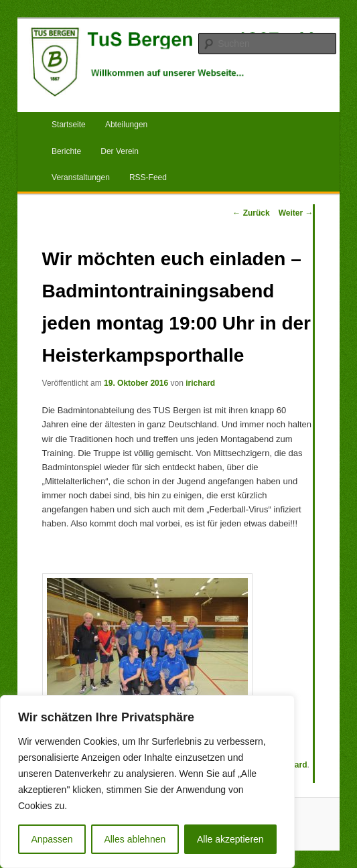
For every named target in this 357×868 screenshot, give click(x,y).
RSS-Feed (148, 177)
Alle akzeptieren (230, 839)
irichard (200, 383)
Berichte (66, 151)
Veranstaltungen (81, 177)
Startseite (69, 125)
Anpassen (52, 839)
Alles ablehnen (135, 839)
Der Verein (120, 151)
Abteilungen (126, 125)
